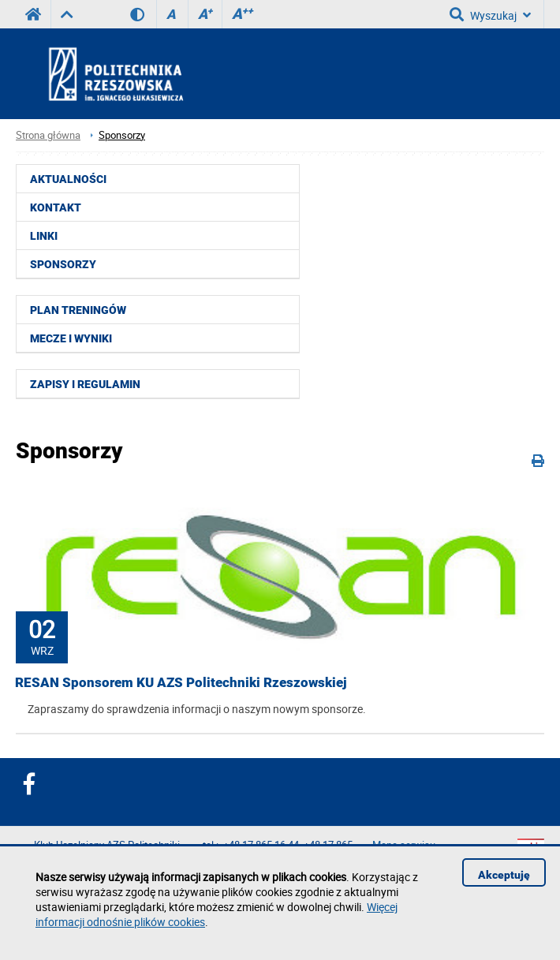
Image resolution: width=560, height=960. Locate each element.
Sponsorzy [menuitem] (63, 264)
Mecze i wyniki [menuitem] (71, 338)
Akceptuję (504, 875)
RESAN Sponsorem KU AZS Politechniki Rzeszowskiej (181, 682)
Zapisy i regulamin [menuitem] (85, 384)
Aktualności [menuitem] (68, 179)
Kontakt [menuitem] (56, 207)
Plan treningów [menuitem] (78, 310)
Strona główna (48, 135)
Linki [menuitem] (44, 236)
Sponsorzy (122, 135)
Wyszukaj (490, 14)
